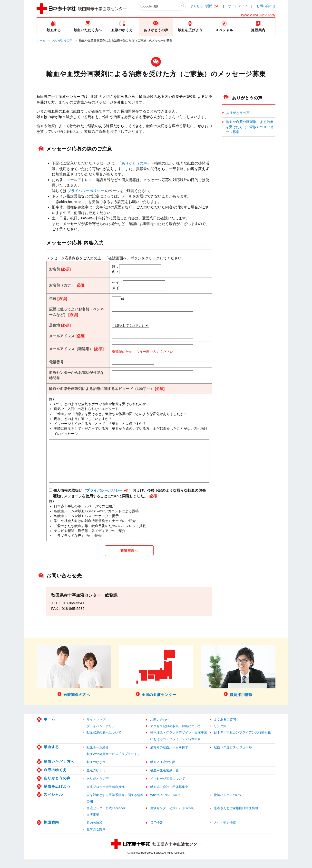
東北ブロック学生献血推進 (106, 795)
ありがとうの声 (62, 41)
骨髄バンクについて (228, 803)
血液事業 (93, 823)
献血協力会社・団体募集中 (169, 795)
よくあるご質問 (201, 6)
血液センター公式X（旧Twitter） (173, 816)
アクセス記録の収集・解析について (175, 734)
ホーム (41, 41)
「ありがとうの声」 (134, 163)
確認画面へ (129, 559)
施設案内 (51, 831)
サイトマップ (238, 6)
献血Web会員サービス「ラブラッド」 (113, 762)
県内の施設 (94, 831)
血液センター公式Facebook (106, 816)
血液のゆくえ (55, 778)
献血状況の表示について (104, 741)
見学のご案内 (96, 838)
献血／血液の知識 (163, 771)
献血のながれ (96, 771)
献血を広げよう (57, 795)
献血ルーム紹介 (98, 756)
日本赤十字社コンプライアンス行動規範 (242, 741)
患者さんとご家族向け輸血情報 (236, 816)
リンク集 (220, 734)
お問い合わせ (266, 6)
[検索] (162, 6)
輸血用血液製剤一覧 (164, 779)
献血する (51, 755)
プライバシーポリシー (86, 191)
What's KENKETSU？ (165, 803)
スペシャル (53, 803)
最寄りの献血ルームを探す (169, 756)
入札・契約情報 (225, 831)
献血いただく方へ (59, 770)
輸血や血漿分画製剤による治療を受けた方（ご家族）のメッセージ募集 (250, 127)
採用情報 (156, 831)
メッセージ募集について (168, 787)
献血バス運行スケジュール (233, 756)
